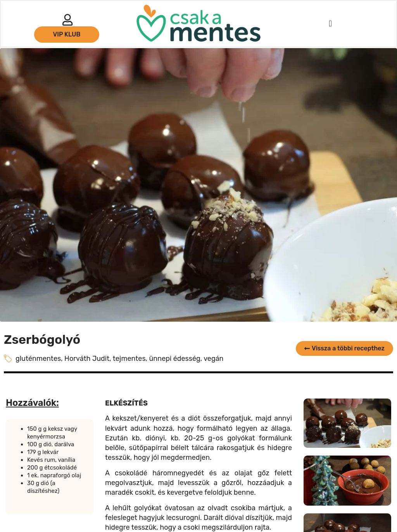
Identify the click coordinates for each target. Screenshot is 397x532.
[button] (330, 24)
